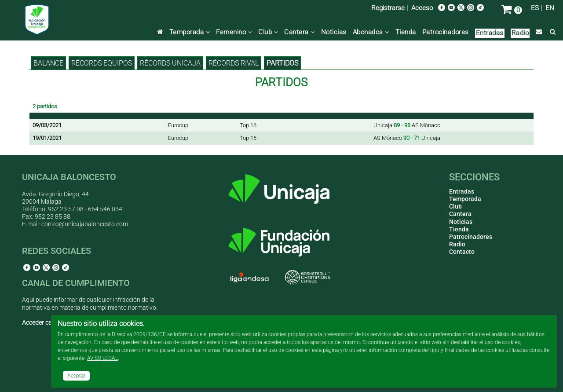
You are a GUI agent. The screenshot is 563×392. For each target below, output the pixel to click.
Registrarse (388, 8)
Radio (520, 33)
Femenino (234, 32)
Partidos (282, 63)
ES (535, 8)
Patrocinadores (446, 32)
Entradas (490, 33)
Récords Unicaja (170, 63)
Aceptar (76, 376)
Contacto (462, 252)
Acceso (422, 8)
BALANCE (48, 63)
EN (550, 8)
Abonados (371, 32)
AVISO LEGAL (102, 358)
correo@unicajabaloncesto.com (85, 224)
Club (268, 32)
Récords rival (234, 63)
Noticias (334, 32)
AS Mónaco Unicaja (407, 138)
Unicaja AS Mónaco (407, 125)
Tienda (406, 32)
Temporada (190, 32)
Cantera (300, 32)
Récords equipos (102, 63)
